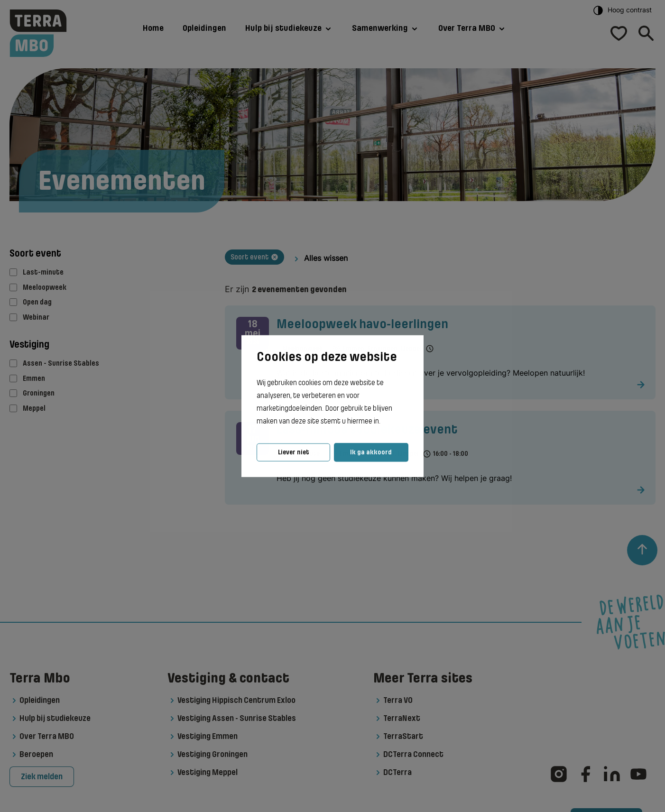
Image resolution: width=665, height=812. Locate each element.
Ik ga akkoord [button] (371, 452)
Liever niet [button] (294, 452)
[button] (383, 422)
